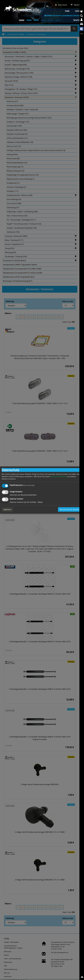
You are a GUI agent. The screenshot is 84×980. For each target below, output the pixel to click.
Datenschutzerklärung (59, 477)
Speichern (7, 509)
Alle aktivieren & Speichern (70, 509)
